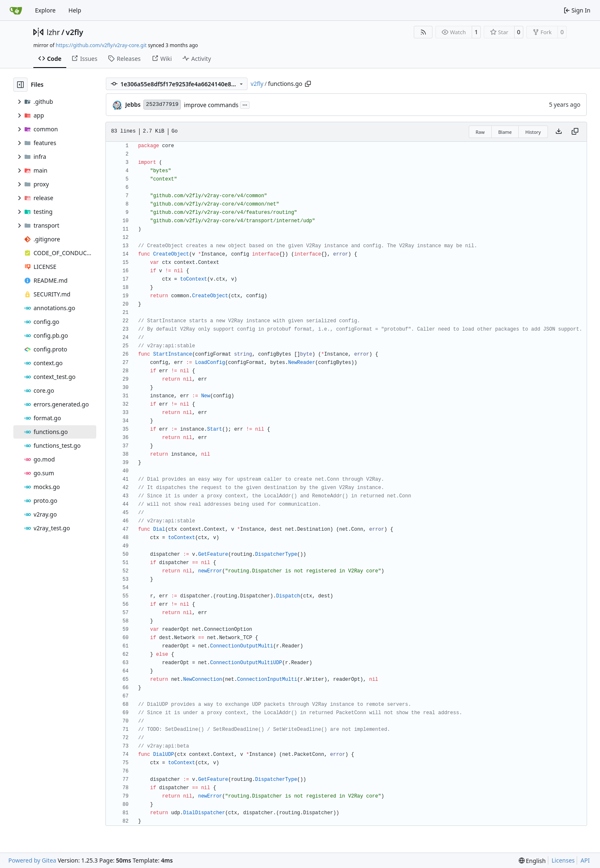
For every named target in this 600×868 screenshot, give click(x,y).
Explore (45, 10)
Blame (505, 132)
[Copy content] (575, 132)
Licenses (563, 860)
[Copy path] (308, 84)
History (533, 132)
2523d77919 (162, 104)
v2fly (75, 32)
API (585, 860)
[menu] (532, 861)
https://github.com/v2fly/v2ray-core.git (101, 45)
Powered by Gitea (32, 860)
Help (75, 10)
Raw (480, 132)
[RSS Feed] (423, 32)
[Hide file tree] (20, 85)
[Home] (16, 10)
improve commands (211, 105)
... (245, 104)
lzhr (53, 32)
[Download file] (559, 132)
